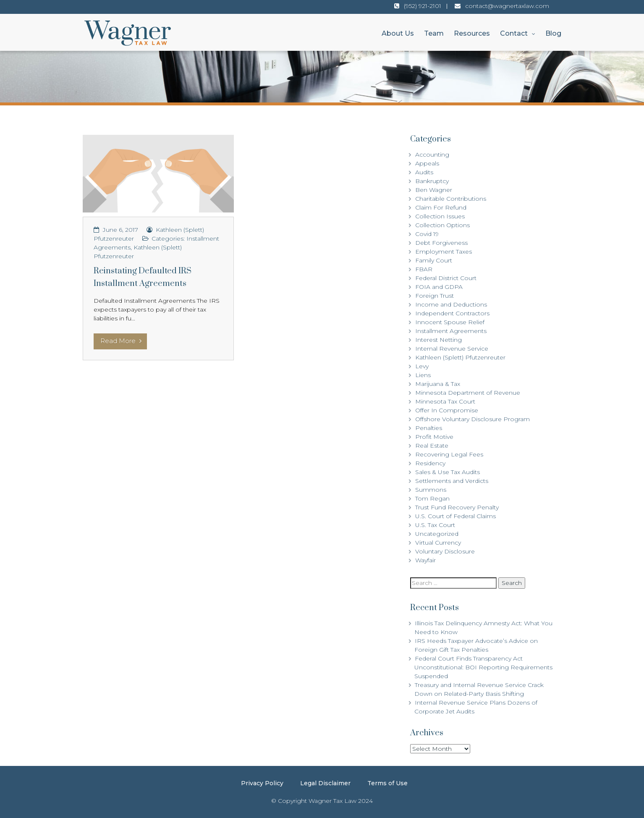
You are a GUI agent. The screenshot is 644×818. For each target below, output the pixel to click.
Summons (431, 490)
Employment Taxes (444, 252)
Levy (422, 366)
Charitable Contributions (451, 199)
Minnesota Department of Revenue (468, 393)
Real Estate (432, 446)
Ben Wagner (434, 190)
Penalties (429, 428)
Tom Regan (432, 498)
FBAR (424, 269)
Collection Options (442, 225)
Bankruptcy (432, 181)
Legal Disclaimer (325, 783)
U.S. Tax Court (435, 525)
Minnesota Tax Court (445, 401)
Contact (514, 33)
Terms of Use (387, 783)
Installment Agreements (451, 331)
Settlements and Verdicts (452, 481)
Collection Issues (440, 216)
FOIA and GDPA (439, 287)
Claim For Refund (441, 207)
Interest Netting (438, 340)
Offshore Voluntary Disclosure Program (473, 419)
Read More (121, 341)
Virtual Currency (438, 543)
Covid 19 (427, 234)
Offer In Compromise (447, 410)
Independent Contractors (452, 313)
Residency (430, 463)
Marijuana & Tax (438, 384)
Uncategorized (437, 534)
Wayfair (425, 560)
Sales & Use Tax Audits (448, 472)
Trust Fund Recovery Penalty (457, 507)
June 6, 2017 (120, 230)
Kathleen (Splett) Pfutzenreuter (460, 357)
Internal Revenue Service (452, 349)
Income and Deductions (451, 304)
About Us (398, 33)
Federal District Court (446, 278)
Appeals (427, 163)
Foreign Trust (435, 296)
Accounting (432, 155)
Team (434, 33)
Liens (423, 375)
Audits (424, 172)
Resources (472, 33)
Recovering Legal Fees (449, 454)
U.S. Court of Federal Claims (456, 516)
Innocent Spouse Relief (450, 322)
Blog (553, 33)
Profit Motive (434, 437)
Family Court (434, 260)
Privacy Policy (262, 783)
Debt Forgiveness (441, 243)
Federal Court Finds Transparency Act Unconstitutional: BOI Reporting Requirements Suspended (483, 667)
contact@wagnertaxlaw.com (507, 6)
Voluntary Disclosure (445, 551)
